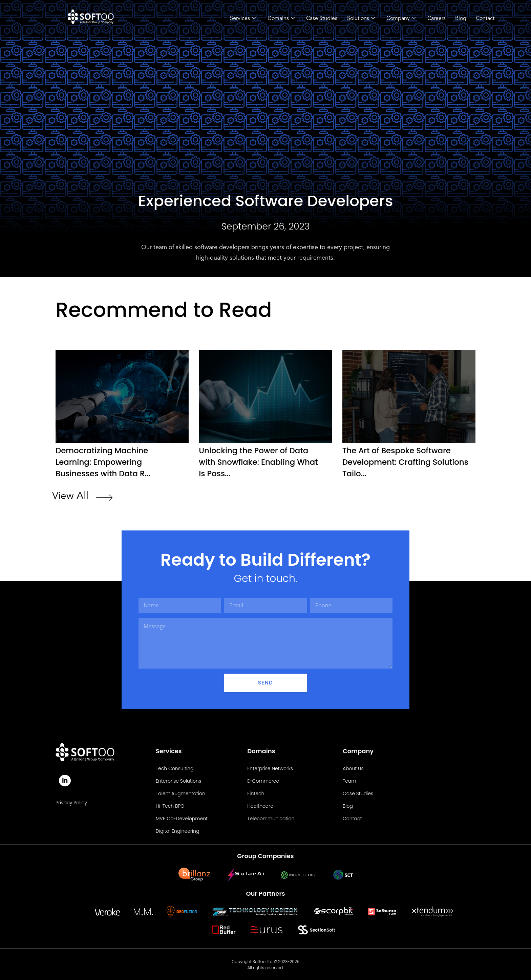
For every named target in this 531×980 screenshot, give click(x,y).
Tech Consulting (175, 767)
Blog (459, 19)
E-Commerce (263, 780)
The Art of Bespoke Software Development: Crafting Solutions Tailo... (399, 462)
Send (265, 682)
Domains (277, 19)
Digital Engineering (178, 830)
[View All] (104, 498)
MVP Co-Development (182, 818)
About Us (353, 767)
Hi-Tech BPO (170, 805)
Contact (484, 19)
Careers (434, 19)
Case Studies (318, 19)
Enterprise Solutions (178, 780)
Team (349, 780)
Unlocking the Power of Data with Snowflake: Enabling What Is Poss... (261, 462)
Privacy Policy (71, 802)
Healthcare (260, 805)
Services (238, 19)
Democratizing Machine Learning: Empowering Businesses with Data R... (105, 462)
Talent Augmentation (180, 792)
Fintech (256, 792)
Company (399, 19)
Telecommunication (271, 818)
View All (70, 495)
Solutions (358, 19)
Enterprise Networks (270, 767)
